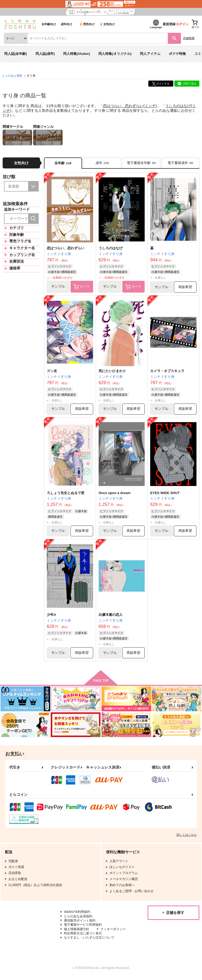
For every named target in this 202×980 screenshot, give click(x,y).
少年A (51, 616)
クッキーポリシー (113, 931)
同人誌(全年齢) (16, 54)
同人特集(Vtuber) (77, 54)
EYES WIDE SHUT (165, 494)
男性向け (87, 24)
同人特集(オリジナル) (115, 54)
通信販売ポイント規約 (80, 922)
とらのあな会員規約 (78, 918)
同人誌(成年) (45, 54)
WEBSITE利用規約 (77, 914)
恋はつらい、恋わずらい (123, 106)
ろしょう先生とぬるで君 (66, 494)
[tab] (102, 163)
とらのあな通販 (12, 76)
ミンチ (150, 106)
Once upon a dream (115, 494)
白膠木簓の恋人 (111, 616)
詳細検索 (189, 38)
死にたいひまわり (112, 372)
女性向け (107, 24)
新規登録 (169, 24)
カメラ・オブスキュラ (167, 372)
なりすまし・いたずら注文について (89, 940)
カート (82, 287)
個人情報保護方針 (77, 931)
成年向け (67, 24)
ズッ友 (52, 372)
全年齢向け (49, 24)
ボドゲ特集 (177, 54)
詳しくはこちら (187, 836)
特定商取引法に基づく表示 (83, 936)
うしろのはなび (178, 106)
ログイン (182, 24)
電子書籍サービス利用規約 (83, 927)
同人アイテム (150, 54)
